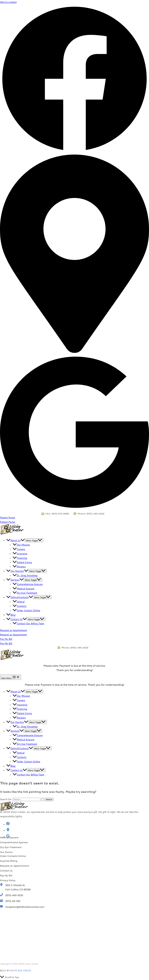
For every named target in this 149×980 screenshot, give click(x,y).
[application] (23, 540)
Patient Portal (8, 522)
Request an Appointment (13, 635)
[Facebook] (74, 152)
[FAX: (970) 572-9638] (57, 514)
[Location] (74, 352)
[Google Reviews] (74, 509)
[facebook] (8, 824)
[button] (74, 518)
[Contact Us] (6, 871)
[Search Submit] (42, 799)
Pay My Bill (6, 643)
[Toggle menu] (34, 540)
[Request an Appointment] (15, 866)
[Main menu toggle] (11, 677)
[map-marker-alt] (8, 831)
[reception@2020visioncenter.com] (23, 908)
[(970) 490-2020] (12, 896)
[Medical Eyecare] (9, 838)
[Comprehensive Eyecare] (14, 842)
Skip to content (8, 2)
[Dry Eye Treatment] (11, 847)
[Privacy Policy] (8, 880)
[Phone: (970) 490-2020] (89, 514)
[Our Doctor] (6, 852)
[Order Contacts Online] (13, 856)
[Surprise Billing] (9, 861)
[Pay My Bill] (6, 876)
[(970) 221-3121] (11, 902)
